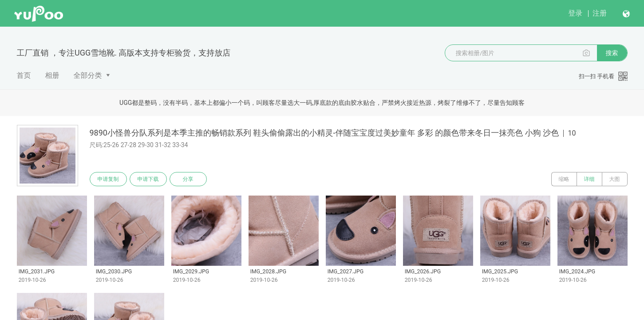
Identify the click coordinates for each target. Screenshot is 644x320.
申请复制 (108, 179)
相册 (52, 75)
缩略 (564, 179)
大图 (615, 179)
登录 (575, 13)
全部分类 (88, 75)
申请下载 (148, 179)
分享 (188, 179)
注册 (600, 13)
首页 (24, 75)
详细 (589, 179)
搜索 (612, 53)
